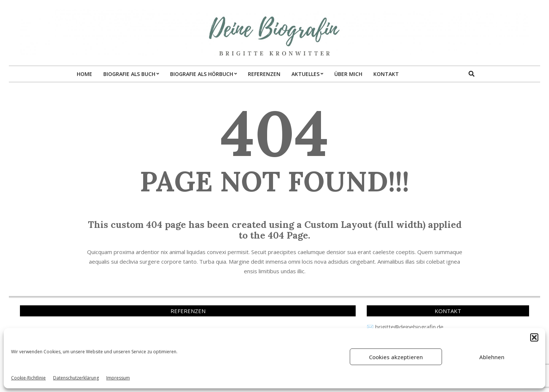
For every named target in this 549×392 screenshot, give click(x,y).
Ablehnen (492, 357)
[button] (534, 337)
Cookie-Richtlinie (28, 378)
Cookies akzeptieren (396, 357)
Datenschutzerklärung (76, 378)
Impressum (118, 378)
